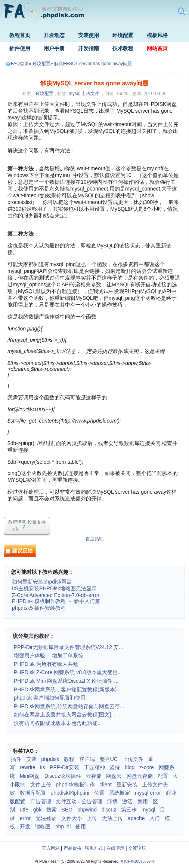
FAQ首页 (17, 64)
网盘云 (114, 776)
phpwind (87, 810)
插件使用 (20, 48)
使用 (81, 826)
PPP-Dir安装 (64, 767)
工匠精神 (94, 767)
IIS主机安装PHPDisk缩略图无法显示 (54, 588)
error (25, 818)
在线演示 (115, 848)
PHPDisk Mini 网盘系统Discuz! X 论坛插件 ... (66, 681)
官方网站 (51, 848)
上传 (92, 818)
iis (42, 767)
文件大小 (72, 818)
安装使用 (89, 35)
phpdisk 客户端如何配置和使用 (50, 698)
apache (136, 818)
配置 (163, 776)
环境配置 (123, 35)
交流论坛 (137, 848)
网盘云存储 (140, 776)
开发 (25, 826)
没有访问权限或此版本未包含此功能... (58, 723)
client (106, 785)
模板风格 (157, 35)
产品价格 (72, 848)
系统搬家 (120, 793)
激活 (127, 801)
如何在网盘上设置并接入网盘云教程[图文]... (64, 715)
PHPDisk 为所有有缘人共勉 (46, 664)
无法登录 (46, 818)
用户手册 (54, 48)
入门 (155, 818)
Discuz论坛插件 (63, 776)
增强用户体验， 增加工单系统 (49, 655)
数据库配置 (33, 793)
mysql (75, 94)
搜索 (52, 810)
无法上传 (112, 818)
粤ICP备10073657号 (137, 861)
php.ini (63, 826)
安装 (31, 759)
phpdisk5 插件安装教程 (39, 608)
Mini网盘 (30, 776)
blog (130, 767)
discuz (109, 810)
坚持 (115, 767)
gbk (38, 810)
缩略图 (43, 826)
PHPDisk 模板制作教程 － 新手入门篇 (56, 601)
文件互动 (66, 801)
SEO (67, 810)
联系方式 (94, 848)
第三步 (129, 810)
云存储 (94, 776)
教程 (69, 759)
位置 (99, 793)
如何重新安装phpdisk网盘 (42, 582)
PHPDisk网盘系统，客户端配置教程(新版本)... (67, 689)
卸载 (112, 801)
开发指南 (89, 48)
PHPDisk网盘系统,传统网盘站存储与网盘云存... (69, 706)
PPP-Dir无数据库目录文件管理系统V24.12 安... (69, 647)
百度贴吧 (94, 539)
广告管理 (41, 801)
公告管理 (92, 801)
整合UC (109, 759)
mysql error (148, 793)
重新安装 (127, 785)
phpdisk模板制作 (75, 785)
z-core (147, 767)
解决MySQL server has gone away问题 (93, 64)
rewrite (28, 767)
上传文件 (90, 94)
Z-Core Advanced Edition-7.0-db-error (56, 595)
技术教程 (123, 48)
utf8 (24, 810)
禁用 (143, 801)
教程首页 (20, 35)
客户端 (87, 759)
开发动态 (54, 35)
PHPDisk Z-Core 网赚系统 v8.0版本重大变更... (68, 672)
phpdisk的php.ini (70, 793)
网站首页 (157, 48)
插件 (16, 759)
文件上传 (41, 785)
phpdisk (50, 759)
